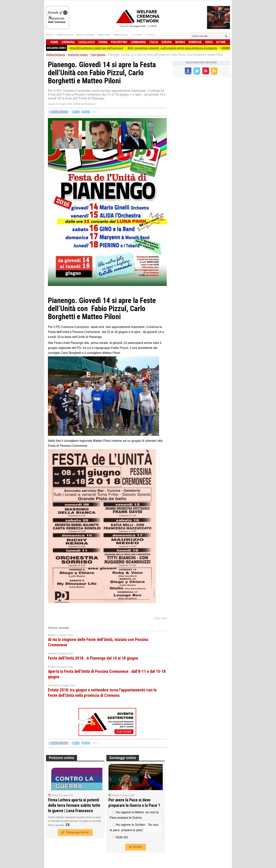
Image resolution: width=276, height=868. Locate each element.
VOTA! (136, 847)
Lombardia (138, 42)
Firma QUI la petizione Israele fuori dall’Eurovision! (101, 48)
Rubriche (195, 42)
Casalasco (86, 42)
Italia (154, 42)
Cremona (68, 42)
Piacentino (119, 42)
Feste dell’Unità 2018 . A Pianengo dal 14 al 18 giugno (93, 658)
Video (209, 42)
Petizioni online (62, 758)
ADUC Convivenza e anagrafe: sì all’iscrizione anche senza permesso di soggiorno (177, 48)
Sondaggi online (123, 758)
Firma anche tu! (75, 832)
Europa (167, 42)
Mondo (180, 42)
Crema (103, 42)
